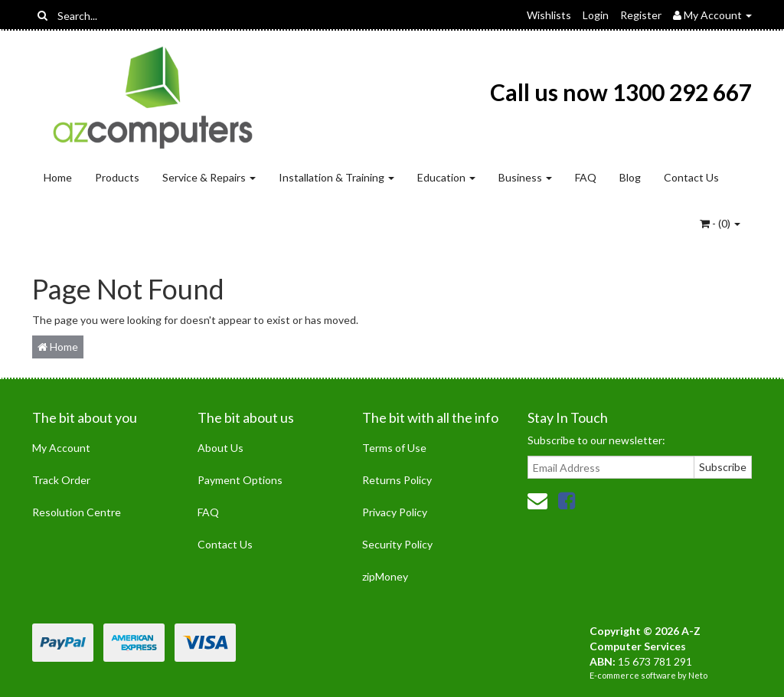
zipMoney (385, 576)
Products (117, 177)
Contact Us (691, 177)
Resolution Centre (77, 512)
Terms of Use (394, 448)
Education (446, 177)
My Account (61, 448)
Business (525, 177)
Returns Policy (397, 480)
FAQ (586, 177)
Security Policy (397, 544)
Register (641, 15)
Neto (698, 675)
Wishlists (549, 15)
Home (58, 177)
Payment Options (240, 480)
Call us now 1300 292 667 (621, 92)
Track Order (61, 480)
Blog (630, 177)
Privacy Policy (395, 512)
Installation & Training (336, 177)
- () (720, 223)
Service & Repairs (209, 177)
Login (596, 15)
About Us (220, 448)
